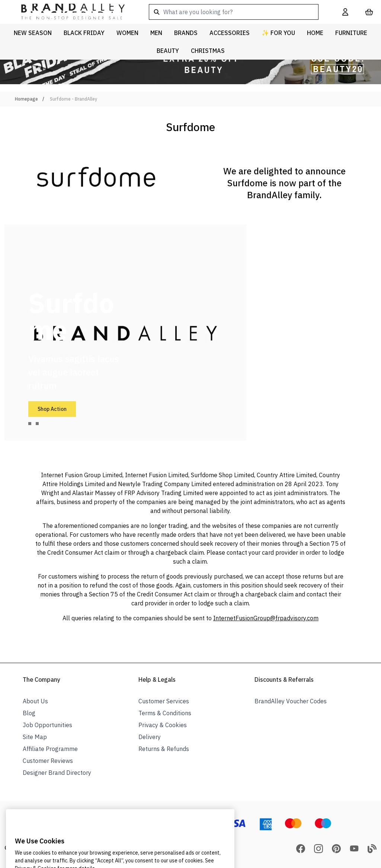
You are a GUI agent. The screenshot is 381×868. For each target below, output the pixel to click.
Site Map (35, 737)
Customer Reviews (48, 761)
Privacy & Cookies (163, 725)
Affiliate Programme (50, 749)
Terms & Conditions (165, 713)
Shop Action (52, 409)
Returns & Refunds (164, 749)
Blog (29, 713)
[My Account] (345, 12)
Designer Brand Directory (57, 773)
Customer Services (164, 701)
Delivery (150, 737)
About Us (35, 701)
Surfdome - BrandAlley (73, 99)
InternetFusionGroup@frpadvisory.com (266, 618)
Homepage (26, 99)
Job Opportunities (47, 725)
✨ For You (278, 33)
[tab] (30, 424)
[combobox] (234, 12)
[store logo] (67, 12)
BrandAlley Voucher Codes (291, 701)
